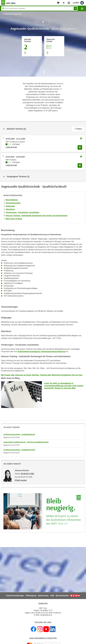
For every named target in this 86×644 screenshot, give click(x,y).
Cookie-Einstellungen (15, 596)
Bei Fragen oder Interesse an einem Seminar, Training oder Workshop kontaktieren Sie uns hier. (42, 375)
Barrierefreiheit (62, 596)
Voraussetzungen (13, 203)
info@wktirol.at (46, 615)
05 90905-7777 (46, 610)
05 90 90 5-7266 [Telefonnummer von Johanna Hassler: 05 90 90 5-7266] (27, 474)
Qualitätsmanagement (13, 14)
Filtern (78, 129)
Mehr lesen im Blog (14, 219)
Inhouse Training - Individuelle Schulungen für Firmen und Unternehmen (37, 216)
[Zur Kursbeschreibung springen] (54, 46)
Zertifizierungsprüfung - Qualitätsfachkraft (19, 434)
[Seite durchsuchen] (39, 8)
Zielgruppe (10, 206)
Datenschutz (43, 596)
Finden (75, 8)
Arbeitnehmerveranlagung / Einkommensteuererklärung (41, 352)
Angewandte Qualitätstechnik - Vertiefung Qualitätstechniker (26, 442)
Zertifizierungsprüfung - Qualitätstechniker (19, 450)
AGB (52, 596)
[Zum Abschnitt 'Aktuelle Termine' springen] (32, 46)
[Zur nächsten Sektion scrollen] (43, 72)
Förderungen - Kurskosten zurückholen (23, 212)
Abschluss (10, 209)
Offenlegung (31, 596)
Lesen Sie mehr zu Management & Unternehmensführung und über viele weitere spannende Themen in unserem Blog (64, 386)
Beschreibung (12, 200)
